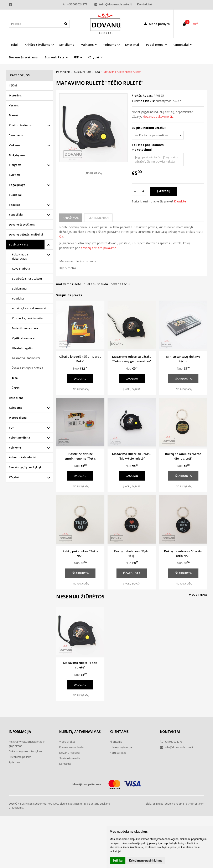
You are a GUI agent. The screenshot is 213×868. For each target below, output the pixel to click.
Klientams (119, 732)
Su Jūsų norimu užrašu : (149, 128)
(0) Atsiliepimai (98, 218)
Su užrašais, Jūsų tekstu (27, 279)
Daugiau (80, 379)
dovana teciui (120, 284)
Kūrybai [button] (93, 57)
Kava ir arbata (21, 269)
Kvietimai (132, 45)
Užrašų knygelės (22, 348)
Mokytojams (17, 155)
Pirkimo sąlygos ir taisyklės (25, 751)
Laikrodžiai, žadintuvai (26, 358)
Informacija (20, 732)
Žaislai (16, 388)
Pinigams (15, 165)
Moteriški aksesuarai (25, 328)
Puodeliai (15, 195)
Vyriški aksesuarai (24, 338)
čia (61, 236)
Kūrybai (14, 477)
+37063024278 (75, 4)
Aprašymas (71, 218)
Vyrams (14, 105)
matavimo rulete (69, 284)
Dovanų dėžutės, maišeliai (26, 234)
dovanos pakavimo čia (158, 117)
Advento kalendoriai (23, 457)
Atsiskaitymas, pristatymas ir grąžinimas (27, 744)
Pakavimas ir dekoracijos (20, 257)
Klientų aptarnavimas (80, 732)
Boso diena (16, 398)
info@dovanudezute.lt (113, 4)
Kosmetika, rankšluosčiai (28, 318)
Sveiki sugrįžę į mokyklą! (25, 467)
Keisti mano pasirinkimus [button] (146, 861)
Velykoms (15, 448)
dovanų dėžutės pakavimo (99, 248)
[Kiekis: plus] (143, 191)
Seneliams (67, 45)
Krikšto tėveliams (20, 125)
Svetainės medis (70, 758)
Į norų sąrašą (93, 173)
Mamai (14, 115)
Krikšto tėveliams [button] (37, 45)
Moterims (15, 95)
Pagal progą (17, 185)
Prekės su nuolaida (71, 747)
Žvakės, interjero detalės (28, 368)
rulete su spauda (96, 284)
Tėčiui (13, 45)
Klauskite (180, 201)
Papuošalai (16, 215)
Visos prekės (198, 595)
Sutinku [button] (118, 861)
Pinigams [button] (109, 45)
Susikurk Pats (19, 244)
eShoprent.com (195, 804)
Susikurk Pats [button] (54, 57)
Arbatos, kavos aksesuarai (29, 308)
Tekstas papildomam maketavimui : (148, 147)
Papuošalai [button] (181, 45)
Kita (15, 378)
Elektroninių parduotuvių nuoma (165, 804)
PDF (11, 428)
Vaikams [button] (87, 45)
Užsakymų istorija (121, 747)
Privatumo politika (20, 757)
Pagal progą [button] (155, 45)
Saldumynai (20, 289)
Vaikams (14, 145)
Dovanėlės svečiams (23, 57)
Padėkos (14, 205)
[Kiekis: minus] (135, 191)
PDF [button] (76, 57)
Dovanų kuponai (70, 753)
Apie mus (15, 762)
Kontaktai (144, 4)
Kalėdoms (15, 408)
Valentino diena (19, 438)
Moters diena (18, 418)
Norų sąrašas (118, 753)
